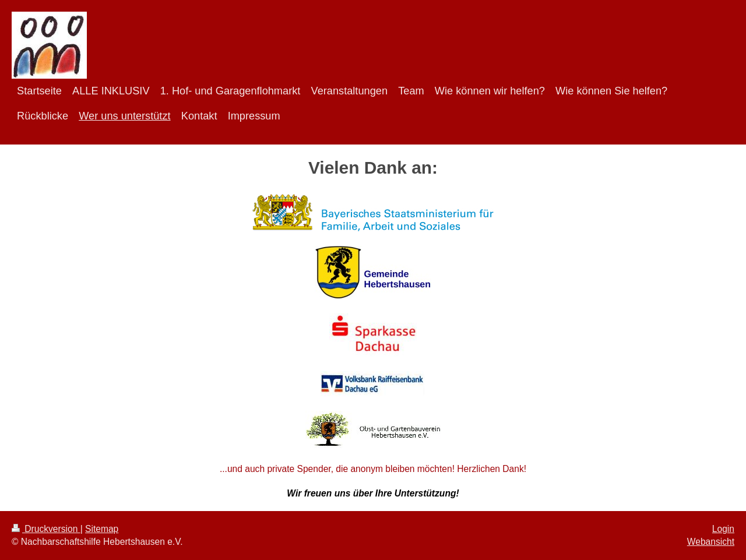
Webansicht (711, 542)
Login (723, 529)
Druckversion (46, 529)
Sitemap (102, 529)
